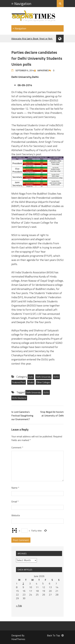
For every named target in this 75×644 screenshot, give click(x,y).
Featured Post (19, 382)
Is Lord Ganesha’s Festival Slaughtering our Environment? (22, 416)
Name (15, 488)
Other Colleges (43, 382)
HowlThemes (18, 639)
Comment (17, 447)
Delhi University (43, 377)
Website (16, 515)
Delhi (31, 377)
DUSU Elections (19, 398)
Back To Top (55, 635)
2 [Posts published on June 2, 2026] (23, 584)
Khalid (31, 382)
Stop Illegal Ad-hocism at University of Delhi (52, 414)
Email (15, 502)
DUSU (56, 377)
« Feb (19, 606)
